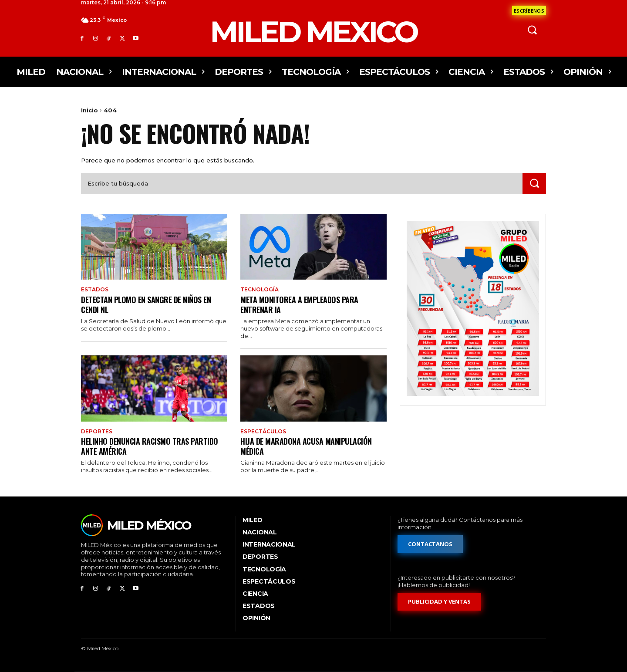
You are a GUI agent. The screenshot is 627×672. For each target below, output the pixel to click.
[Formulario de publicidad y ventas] (439, 602)
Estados (95, 290)
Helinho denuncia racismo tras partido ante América (153, 446)
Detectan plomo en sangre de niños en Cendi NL (151, 304)
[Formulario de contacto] (529, 10)
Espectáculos (263, 432)
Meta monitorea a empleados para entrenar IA (303, 304)
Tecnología (260, 290)
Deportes (97, 432)
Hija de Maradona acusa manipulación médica (311, 446)
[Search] (534, 184)
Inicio (89, 110)
